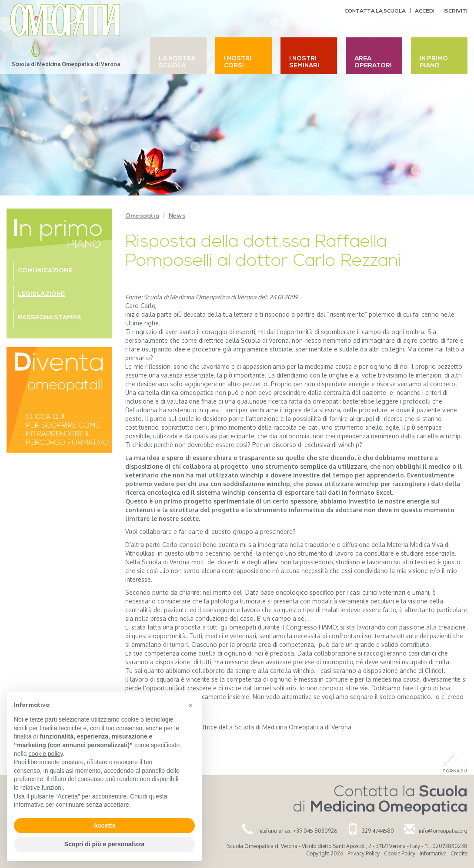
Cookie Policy (400, 853)
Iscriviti (456, 11)
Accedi (425, 11)
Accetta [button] (105, 825)
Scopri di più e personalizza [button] (104, 844)
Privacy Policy (364, 853)
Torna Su (455, 771)
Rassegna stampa (49, 318)
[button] (190, 706)
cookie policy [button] (45, 754)
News (177, 216)
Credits (459, 853)
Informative (433, 853)
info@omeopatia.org (443, 831)
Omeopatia (142, 216)
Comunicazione (45, 271)
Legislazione (41, 294)
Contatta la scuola (375, 11)
